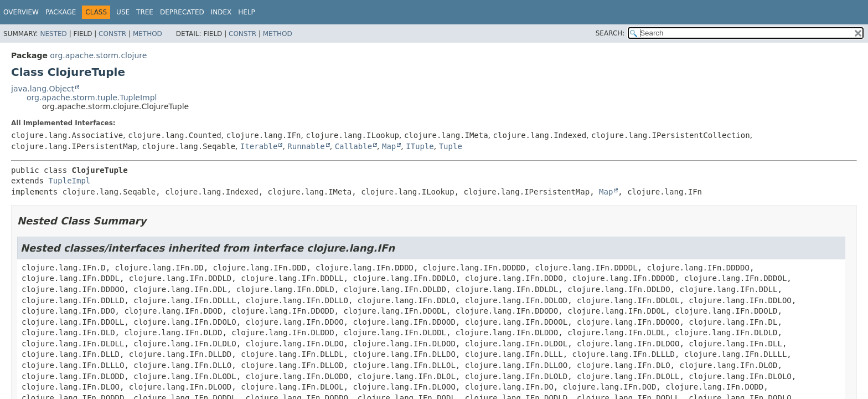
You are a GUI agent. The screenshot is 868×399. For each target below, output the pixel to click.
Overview (21, 12)
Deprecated (182, 12)
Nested (53, 34)
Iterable (259, 146)
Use (123, 12)
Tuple (451, 146)
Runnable (306, 146)
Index (221, 12)
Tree (145, 12)
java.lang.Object (43, 89)
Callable (353, 146)
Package (61, 12)
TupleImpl (69, 181)
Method (148, 34)
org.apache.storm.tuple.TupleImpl (92, 98)
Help (247, 12)
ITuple (420, 146)
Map (389, 146)
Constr (112, 34)
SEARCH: (610, 33)
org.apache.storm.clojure (98, 55)
